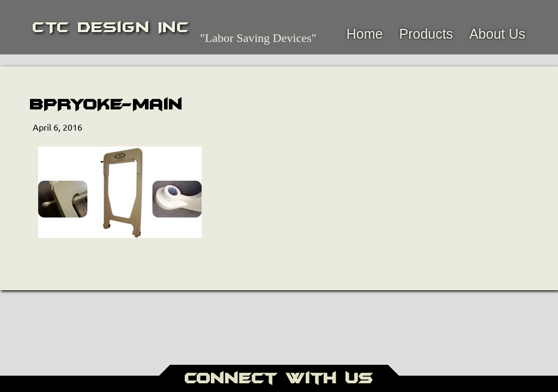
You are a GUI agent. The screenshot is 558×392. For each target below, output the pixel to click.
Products (426, 34)
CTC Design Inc (111, 27)
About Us (497, 34)
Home (365, 34)
